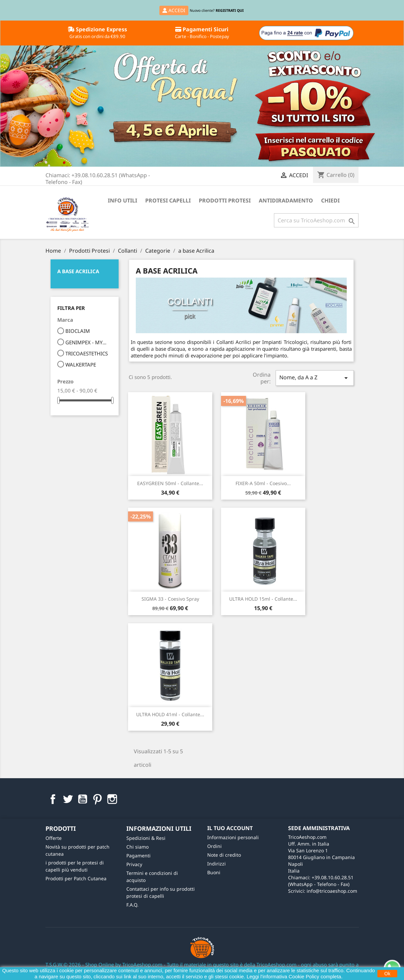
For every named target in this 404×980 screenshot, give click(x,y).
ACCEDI (174, 10)
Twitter (68, 799)
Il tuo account (230, 828)
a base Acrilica (78, 271)
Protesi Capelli (168, 200)
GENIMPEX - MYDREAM (88, 342)
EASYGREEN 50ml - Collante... (170, 483)
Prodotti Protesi (225, 200)
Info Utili (122, 200)
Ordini (214, 846)
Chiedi (330, 200)
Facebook (53, 799)
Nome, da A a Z (315, 378)
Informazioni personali (233, 837)
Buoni (214, 872)
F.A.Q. (132, 905)
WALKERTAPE (81, 365)
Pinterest (97, 799)
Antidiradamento (286, 200)
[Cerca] (316, 220)
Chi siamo (137, 847)
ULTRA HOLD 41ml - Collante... (170, 714)
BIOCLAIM (78, 331)
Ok (387, 974)
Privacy (134, 864)
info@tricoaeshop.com (332, 891)
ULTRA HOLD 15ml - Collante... (263, 599)
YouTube (83, 799)
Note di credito (224, 855)
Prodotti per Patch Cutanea (76, 878)
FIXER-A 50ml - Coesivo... (263, 483)
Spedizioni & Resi (146, 838)
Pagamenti (138, 856)
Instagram (112, 799)
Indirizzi (216, 864)
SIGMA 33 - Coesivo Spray (170, 599)
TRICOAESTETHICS (87, 353)
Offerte (54, 838)
